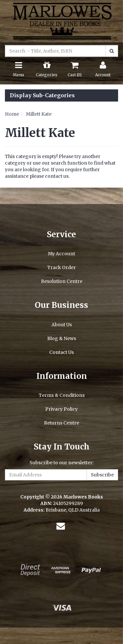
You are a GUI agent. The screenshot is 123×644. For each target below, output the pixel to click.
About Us (62, 325)
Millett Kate (39, 114)
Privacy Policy (61, 409)
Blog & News (62, 338)
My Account (61, 254)
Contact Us (61, 352)
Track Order (61, 267)
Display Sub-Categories (42, 96)
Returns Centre (61, 423)
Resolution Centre (62, 281)
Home (12, 114)
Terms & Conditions (62, 395)
